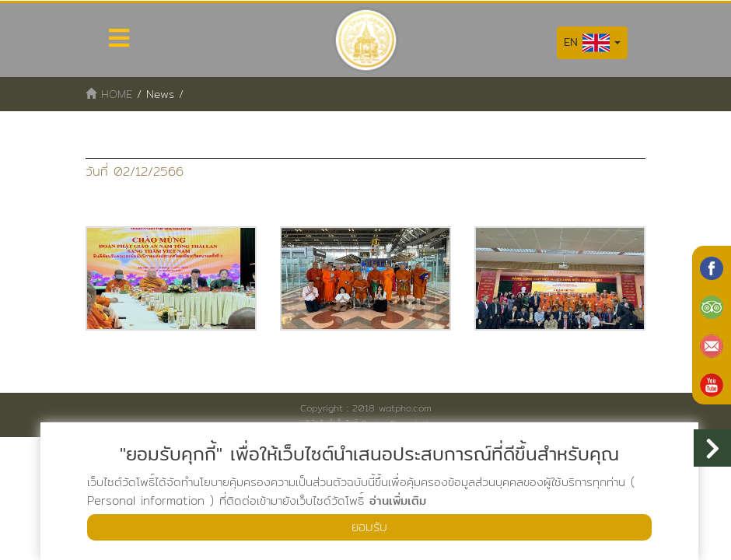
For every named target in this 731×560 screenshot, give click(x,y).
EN (592, 43)
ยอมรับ (369, 527)
